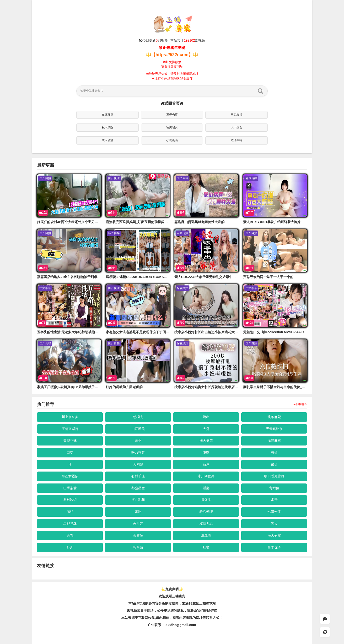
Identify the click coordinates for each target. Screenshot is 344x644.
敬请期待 (236, 140)
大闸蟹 (138, 464)
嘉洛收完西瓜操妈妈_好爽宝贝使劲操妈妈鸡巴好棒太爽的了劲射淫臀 (157, 222)
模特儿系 (206, 524)
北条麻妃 (274, 417)
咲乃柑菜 (138, 452)
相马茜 (138, 547)
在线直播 (107, 115)
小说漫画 (172, 140)
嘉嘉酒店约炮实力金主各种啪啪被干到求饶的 (70, 277)
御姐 (70, 512)
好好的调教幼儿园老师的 (124, 387)
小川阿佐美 (206, 476)
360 (206, 452)
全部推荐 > (300, 404)
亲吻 (138, 512)
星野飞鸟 (70, 524)
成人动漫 (107, 140)
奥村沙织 (70, 500)
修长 (274, 464)
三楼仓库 (172, 115)
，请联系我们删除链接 (200, 611)
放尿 (206, 464)
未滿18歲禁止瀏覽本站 (199, 603)
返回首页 (172, 103)
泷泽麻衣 (274, 440)
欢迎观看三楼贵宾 (172, 596)
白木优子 (274, 547)
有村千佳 (138, 476)
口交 (70, 452)
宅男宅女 (172, 127)
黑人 (274, 524)
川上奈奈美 (70, 417)
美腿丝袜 (70, 440)
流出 (206, 417)
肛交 (206, 547)
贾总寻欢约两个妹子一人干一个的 (268, 277)
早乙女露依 (70, 476)
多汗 (274, 500)
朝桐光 (138, 417)
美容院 (138, 535)
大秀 (206, 429)
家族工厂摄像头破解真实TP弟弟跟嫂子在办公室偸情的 (78, 387)
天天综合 (236, 127)
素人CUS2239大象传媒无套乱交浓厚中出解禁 (208, 277)
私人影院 (107, 127)
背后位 (274, 488)
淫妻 (206, 488)
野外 (70, 547)
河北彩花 (138, 500)
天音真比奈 (274, 429)
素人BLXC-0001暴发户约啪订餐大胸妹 (272, 222)
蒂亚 (138, 440)
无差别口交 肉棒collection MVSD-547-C (274, 332)
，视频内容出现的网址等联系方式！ (196, 618)
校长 (274, 452)
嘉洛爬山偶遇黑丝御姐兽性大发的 (199, 222)
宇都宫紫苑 (70, 429)
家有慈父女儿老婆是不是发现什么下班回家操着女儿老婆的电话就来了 (158, 332)
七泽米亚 (274, 512)
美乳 (70, 535)
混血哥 (206, 535)
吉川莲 (138, 524)
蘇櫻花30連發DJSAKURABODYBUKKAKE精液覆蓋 (145, 277)
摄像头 (206, 500)
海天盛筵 (206, 440)
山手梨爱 (70, 488)
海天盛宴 (274, 535)
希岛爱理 (206, 512)
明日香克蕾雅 (274, 476)
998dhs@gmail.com (180, 625)
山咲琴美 (138, 429)
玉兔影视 (236, 115)
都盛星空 (138, 488)
